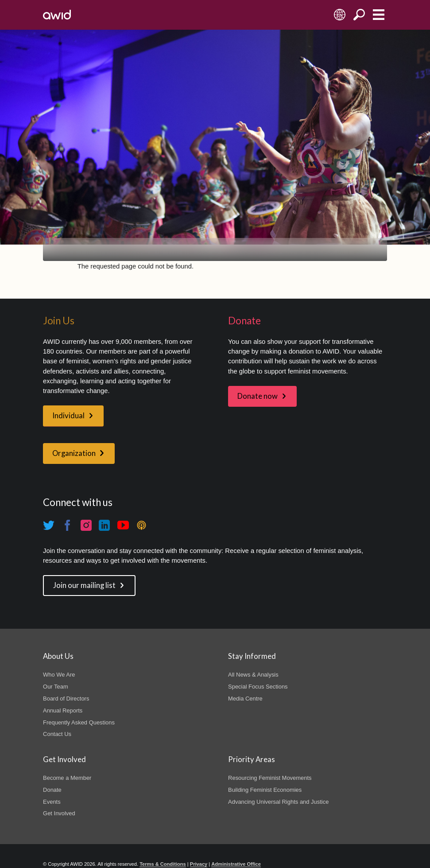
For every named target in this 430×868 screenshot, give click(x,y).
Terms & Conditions (163, 864)
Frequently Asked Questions (79, 722)
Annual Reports (63, 710)
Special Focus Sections (258, 687)
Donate (52, 790)
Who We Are (59, 675)
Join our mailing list (84, 585)
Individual (68, 416)
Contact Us (57, 734)
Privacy (199, 864)
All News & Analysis (253, 675)
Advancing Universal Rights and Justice (278, 802)
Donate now (258, 396)
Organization (74, 453)
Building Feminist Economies (265, 790)
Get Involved (59, 813)
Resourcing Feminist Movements (270, 778)
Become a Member (67, 778)
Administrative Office (236, 864)
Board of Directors (66, 699)
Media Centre (245, 699)
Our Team (56, 687)
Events (52, 802)
